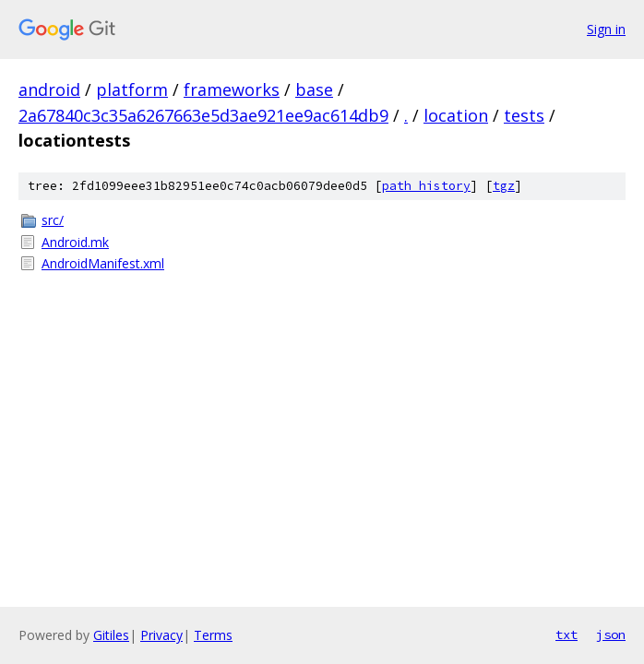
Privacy (161, 635)
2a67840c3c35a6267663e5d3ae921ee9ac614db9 (203, 115)
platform (132, 89)
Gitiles (111, 635)
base (314, 89)
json (611, 634)
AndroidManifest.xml (103, 263)
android (49, 89)
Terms (213, 635)
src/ (53, 220)
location (456, 115)
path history (426, 186)
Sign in (606, 29)
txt (566, 634)
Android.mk (75, 242)
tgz (504, 186)
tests (524, 115)
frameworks (232, 89)
